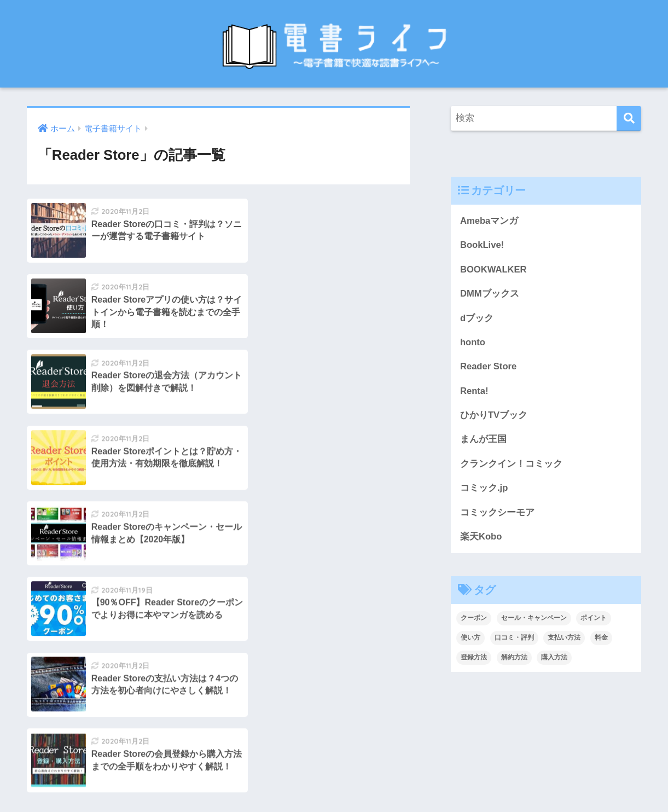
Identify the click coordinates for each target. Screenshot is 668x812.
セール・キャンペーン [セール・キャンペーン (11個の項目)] (534, 620)
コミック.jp (484, 490)
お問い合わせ (261, 782)
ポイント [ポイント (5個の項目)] (594, 620)
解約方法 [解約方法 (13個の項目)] (514, 659)
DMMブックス (490, 294)
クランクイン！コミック (511, 465)
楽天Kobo (481, 539)
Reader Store (489, 367)
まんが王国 (483, 441)
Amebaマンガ (489, 221)
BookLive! (482, 245)
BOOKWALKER (494, 269)
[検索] (629, 118)
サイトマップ (320, 782)
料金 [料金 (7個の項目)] (601, 640)
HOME (334, 760)
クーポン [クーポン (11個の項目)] (474, 620)
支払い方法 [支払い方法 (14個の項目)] (564, 640)
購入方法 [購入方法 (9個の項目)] (554, 659)
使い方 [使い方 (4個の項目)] (470, 640)
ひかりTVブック (494, 417)
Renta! (474, 392)
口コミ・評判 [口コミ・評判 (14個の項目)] (514, 640)
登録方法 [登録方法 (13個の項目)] (474, 659)
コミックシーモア (497, 514)
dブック (477, 319)
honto (473, 343)
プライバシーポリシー (395, 782)
